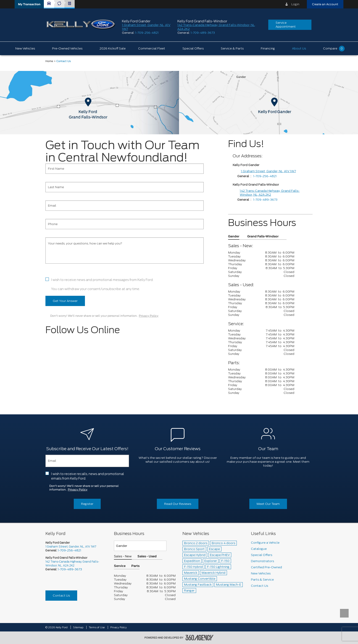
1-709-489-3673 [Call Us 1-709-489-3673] (70, 569)
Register (87, 504)
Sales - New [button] (123, 557)
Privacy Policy (149, 316)
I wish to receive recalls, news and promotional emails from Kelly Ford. (88, 476)
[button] (29, 4)
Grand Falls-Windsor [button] (263, 237)
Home (49, 61)
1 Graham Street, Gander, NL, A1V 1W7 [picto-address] (71, 547)
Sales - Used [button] (147, 557)
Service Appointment (286, 25)
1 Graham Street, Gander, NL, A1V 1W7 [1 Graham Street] (268, 171)
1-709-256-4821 (147, 33)
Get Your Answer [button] (65, 301)
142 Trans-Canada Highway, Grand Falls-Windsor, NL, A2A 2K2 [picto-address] (72, 563)
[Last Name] (125, 187)
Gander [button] (234, 237)
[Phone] (125, 224)
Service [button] (120, 566)
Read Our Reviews (178, 504)
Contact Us (61, 596)
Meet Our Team (268, 504)
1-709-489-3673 (203, 33)
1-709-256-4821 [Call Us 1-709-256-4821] (70, 550)
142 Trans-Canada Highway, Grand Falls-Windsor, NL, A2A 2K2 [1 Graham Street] (270, 193)
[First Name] (125, 169)
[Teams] (140, 546)
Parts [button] (135, 566)
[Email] (125, 206)
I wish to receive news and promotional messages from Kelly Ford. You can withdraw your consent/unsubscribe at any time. (102, 284)
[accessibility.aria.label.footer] (200, 638)
